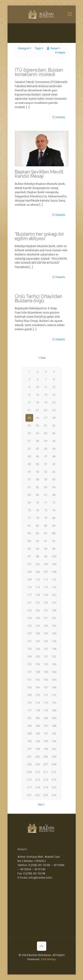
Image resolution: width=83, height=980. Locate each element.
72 (54, 503)
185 (29, 726)
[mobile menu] (70, 14)
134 (38, 626)
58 (37, 479)
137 (29, 633)
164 (54, 680)
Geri (42, 358)
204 (54, 757)
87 (46, 533)
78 (37, 518)
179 (46, 710)
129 (29, 618)
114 (38, 587)
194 (38, 741)
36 (54, 433)
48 (54, 456)
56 (54, 472)
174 (38, 703)
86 (37, 533)
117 (29, 595)
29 (29, 426)
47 (46, 456)
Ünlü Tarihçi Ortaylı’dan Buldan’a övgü (39, 299)
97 (29, 556)
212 (54, 772)
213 (29, 780)
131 (46, 618)
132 (54, 618)
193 (29, 741)
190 (38, 734)
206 (38, 764)
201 (29, 757)
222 (38, 795)
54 (37, 472)
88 (54, 533)
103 (46, 564)
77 (29, 518)
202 (38, 757)
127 (46, 610)
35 (46, 433)
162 (38, 680)
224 (54, 795)
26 (37, 418)
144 (54, 641)
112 (54, 580)
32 (54, 426)
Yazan (54, 48)
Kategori (25, 48)
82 (37, 526)
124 (54, 603)
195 (46, 741)
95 (46, 549)
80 (54, 518)
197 (29, 749)
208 (54, 764)
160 (54, 672)
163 (46, 680)
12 (54, 387)
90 (37, 541)
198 (38, 749)
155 (46, 664)
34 (37, 433)
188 (54, 726)
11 (46, 387)
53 (29, 472)
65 (29, 495)
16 (54, 395)
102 (38, 564)
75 (46, 510)
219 (46, 787)
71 (46, 503)
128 (54, 610)
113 (29, 587)
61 (29, 487)
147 (46, 649)
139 (46, 633)
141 (29, 641)
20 (54, 402)
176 (54, 703)
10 (37, 387)
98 (37, 556)
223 (46, 795)
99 (46, 556)
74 (37, 510)
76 (54, 510)
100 (54, 556)
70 (37, 503)
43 (46, 449)
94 (37, 549)
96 (54, 549)
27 (46, 418)
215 (46, 780)
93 (29, 549)
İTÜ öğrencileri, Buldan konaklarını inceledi (39, 72)
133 (29, 626)
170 (38, 695)
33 (29, 433)
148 (54, 649)
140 (54, 633)
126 (38, 610)
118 (38, 595)
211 (46, 772)
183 (46, 718)
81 (29, 526)
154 (38, 664)
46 (37, 456)
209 (29, 772)
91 (46, 541)
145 (29, 649)
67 (46, 495)
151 (46, 657)
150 (38, 657)
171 (46, 695)
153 (29, 664)
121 (29, 603)
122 (38, 603)
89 (29, 541)
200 (54, 749)
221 (29, 795)
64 (54, 487)
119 (46, 595)
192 (54, 734)
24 (54, 410)
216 (54, 780)
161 (29, 680)
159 (46, 672)
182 (38, 718)
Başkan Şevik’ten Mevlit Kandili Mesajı (39, 174)
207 (46, 764)
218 (38, 787)
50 (37, 464)
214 (38, 780)
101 (29, 564)
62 (37, 487)
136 (54, 626)
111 (46, 580)
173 (29, 703)
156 (54, 664)
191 (46, 734)
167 (46, 687)
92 (54, 541)
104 (54, 564)
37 (29, 441)
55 (46, 472)
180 (54, 710)
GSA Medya (48, 959)
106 (38, 572)
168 (54, 687)
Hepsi (60, 52)
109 (29, 580)
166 (38, 687)
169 (29, 695)
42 (37, 449)
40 (54, 441)
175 (46, 703)
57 (29, 479)
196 (54, 741)
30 (37, 426)
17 (29, 402)
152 (54, 657)
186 (38, 726)
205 (29, 764)
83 (46, 526)
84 (54, 526)
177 (29, 710)
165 (29, 687)
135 (46, 626)
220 (54, 787)
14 (37, 395)
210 (38, 772)
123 (46, 603)
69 (29, 503)
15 (46, 395)
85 (29, 533)
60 (54, 479)
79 (46, 518)
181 (29, 718)
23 (46, 410)
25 (29, 418)
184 (54, 718)
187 (46, 726)
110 (38, 580)
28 (54, 418)
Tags (39, 48)
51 (46, 464)
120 (54, 595)
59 (46, 479)
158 (38, 672)
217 (29, 787)
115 (46, 587)
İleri (42, 805)
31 (46, 426)
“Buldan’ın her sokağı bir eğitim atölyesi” (39, 236)
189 (29, 734)
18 (37, 402)
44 (54, 449)
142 (38, 641)
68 (54, 495)
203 (46, 757)
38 (37, 441)
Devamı (60, 117)
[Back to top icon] (42, 946)
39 (46, 441)
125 (29, 610)
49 (29, 464)
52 (54, 464)
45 (29, 456)
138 (38, 633)
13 (29, 395)
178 (38, 710)
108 (54, 572)
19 (46, 402)
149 (29, 657)
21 (29, 410)
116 (54, 587)
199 (46, 749)
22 (37, 410)
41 (29, 449)
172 (54, 695)
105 (29, 572)
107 (46, 572)
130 (38, 618)
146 (38, 649)
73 (29, 510)
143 (46, 641)
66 (37, 495)
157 (29, 672)
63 (46, 487)
